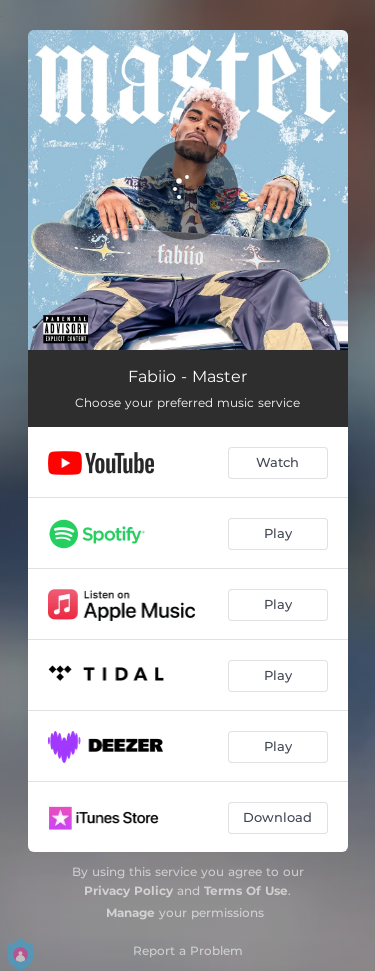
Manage (130, 912)
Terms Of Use (246, 890)
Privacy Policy (128, 890)
